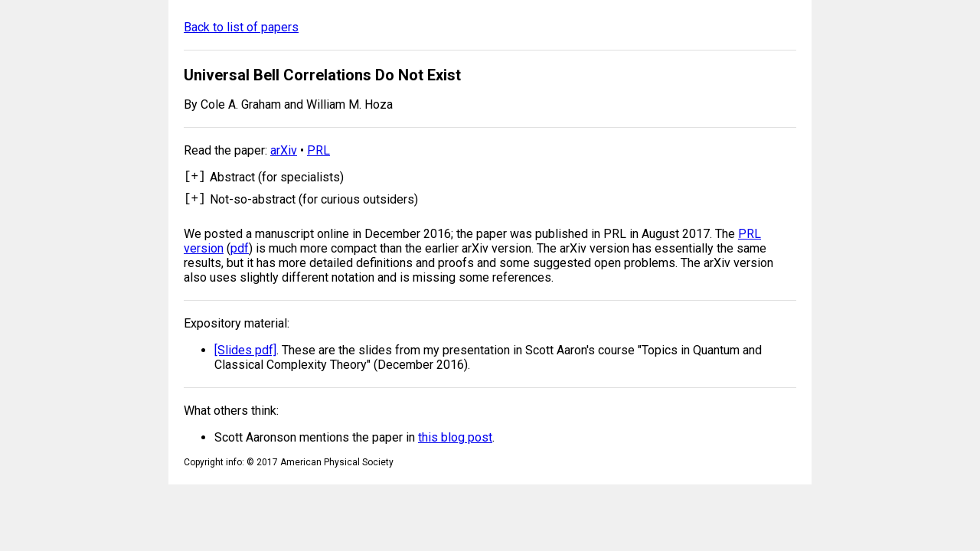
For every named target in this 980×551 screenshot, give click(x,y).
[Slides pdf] (245, 355)
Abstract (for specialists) (277, 177)
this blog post (455, 442)
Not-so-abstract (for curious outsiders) (314, 202)
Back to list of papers (241, 27)
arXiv (284, 150)
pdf (240, 253)
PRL (318, 150)
